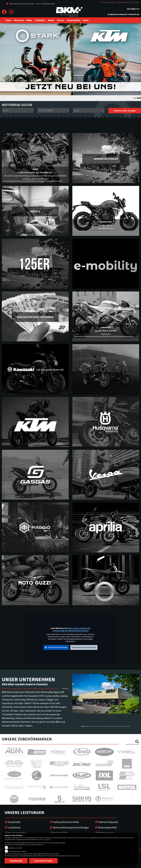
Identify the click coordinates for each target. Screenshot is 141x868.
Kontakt (135, 2)
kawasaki (5, 27)
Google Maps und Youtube (15, 848)
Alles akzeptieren (43, 861)
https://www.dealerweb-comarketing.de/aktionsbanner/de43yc (71, 629)
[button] (19, 20)
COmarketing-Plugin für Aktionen (17, 851)
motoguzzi (5, 87)
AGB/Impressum (123, 2)
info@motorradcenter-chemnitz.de (123, 14)
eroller (5, 18)
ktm (5, 44)
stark (5, 70)
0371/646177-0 (133, 9)
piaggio (5, 96)
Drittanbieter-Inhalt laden (58, 647)
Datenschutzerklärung (45, 840)
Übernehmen (16, 861)
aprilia (5, 79)
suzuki (5, 36)
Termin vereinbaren (108, 2)
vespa (5, 104)
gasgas (5, 61)
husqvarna (5, 53)
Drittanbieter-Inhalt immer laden (84, 647)
